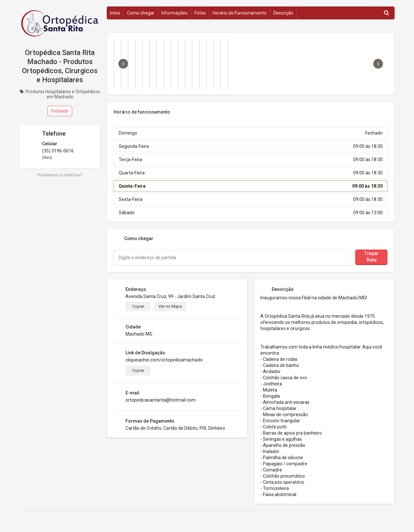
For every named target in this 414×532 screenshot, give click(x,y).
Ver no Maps (170, 306)
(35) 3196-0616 (58, 151)
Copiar (138, 306)
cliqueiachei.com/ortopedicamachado (164, 360)
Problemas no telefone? (60, 175)
